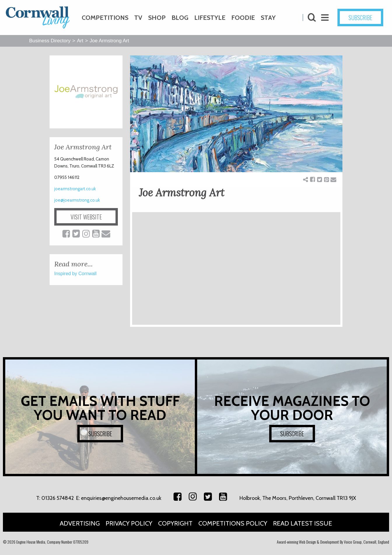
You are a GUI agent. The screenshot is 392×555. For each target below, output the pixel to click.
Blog (180, 18)
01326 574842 (58, 498)
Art (80, 41)
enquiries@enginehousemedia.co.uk (121, 498)
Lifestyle (210, 18)
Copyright (175, 523)
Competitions (105, 18)
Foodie (243, 18)
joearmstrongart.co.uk (75, 189)
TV (138, 18)
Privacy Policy (129, 523)
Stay (268, 18)
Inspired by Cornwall (75, 274)
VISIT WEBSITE (86, 217)
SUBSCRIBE (360, 18)
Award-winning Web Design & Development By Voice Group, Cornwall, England (333, 542)
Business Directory (50, 41)
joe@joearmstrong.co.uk (77, 200)
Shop (157, 18)
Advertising (80, 523)
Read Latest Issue (303, 523)
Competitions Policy (233, 523)
